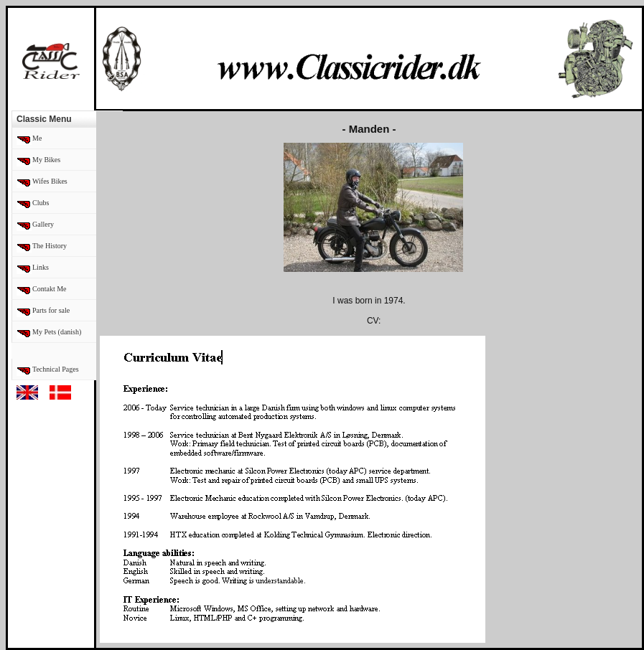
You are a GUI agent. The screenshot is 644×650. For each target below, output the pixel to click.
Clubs (41, 203)
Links (41, 267)
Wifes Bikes (50, 181)
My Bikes (46, 160)
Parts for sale (51, 310)
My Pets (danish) (57, 332)
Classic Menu (44, 119)
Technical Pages (56, 369)
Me (37, 138)
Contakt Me (50, 289)
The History (50, 246)
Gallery (43, 224)
